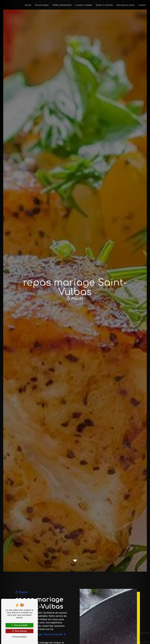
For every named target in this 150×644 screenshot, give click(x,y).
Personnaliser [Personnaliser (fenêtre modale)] (19, 637)
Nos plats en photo (125, 5)
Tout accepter (19, 625)
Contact (142, 5)
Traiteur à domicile (104, 5)
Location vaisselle (84, 5)
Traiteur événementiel (62, 5)
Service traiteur (42, 5)
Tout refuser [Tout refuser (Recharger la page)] (19, 631)
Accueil (28, 5)
